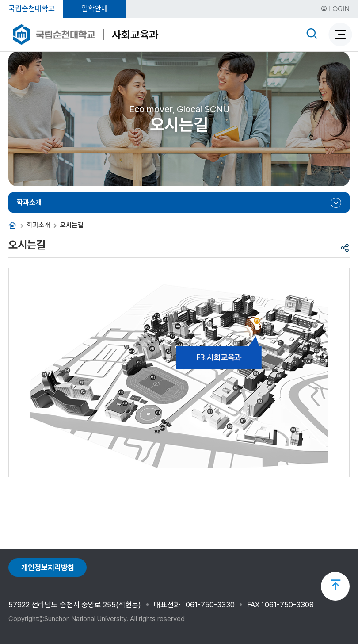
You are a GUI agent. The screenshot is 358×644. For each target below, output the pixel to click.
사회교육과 (135, 34)
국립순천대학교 (32, 8)
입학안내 (95, 8)
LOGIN (335, 9)
